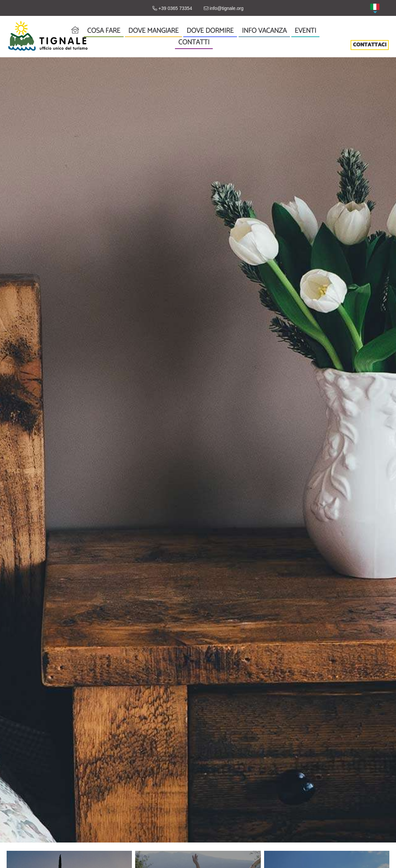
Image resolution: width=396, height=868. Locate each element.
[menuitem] (375, 7)
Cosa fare (104, 31)
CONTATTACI (370, 45)
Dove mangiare (153, 31)
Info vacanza (264, 31)
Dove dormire (210, 31)
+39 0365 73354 (172, 8)
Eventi (305, 31)
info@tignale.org (224, 8)
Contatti (194, 42)
